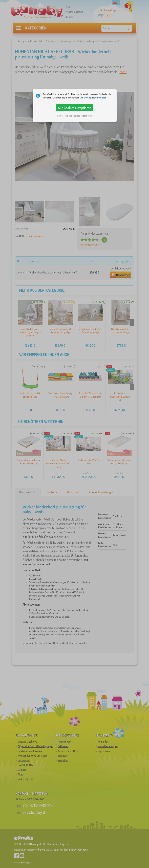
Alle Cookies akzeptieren (74, 108)
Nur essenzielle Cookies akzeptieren (75, 116)
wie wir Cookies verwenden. (93, 98)
